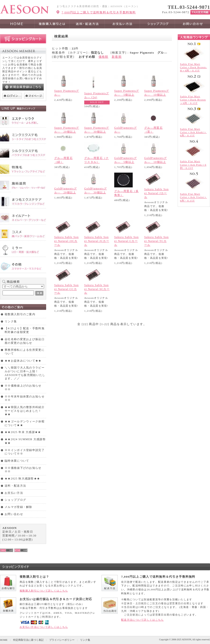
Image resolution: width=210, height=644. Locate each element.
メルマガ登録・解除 (18, 507)
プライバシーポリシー (62, 640)
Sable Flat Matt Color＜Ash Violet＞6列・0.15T (193, 197)
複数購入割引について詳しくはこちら (44, 591)
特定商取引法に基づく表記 (28, 640)
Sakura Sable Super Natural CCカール (66, 289)
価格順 (103, 57)
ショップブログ (15, 500)
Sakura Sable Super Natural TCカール (156, 241)
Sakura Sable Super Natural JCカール (97, 241)
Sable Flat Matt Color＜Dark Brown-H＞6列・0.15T (193, 67)
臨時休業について (17, 461)
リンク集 (11, 321)
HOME (4, 640)
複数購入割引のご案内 (20, 314)
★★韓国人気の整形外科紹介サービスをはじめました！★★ (25, 411)
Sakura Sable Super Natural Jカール (156, 193)
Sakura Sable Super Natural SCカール (97, 289)
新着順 (117, 57)
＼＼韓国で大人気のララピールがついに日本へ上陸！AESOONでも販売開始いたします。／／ (25, 373)
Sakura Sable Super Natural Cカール (126, 241)
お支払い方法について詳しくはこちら (44, 627)
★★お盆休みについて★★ (23, 361)
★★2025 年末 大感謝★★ (23, 432)
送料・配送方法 (15, 486)
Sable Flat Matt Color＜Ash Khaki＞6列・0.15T (193, 132)
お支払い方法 (14, 493)
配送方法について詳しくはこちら (142, 620)
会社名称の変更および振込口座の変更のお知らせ (25, 341)
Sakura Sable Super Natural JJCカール (66, 241)
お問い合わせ (14, 514)
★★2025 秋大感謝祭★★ (22, 479)
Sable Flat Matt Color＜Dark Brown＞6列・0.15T (193, 100)
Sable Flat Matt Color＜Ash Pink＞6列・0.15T (193, 165)
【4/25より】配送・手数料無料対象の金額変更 (25, 330)
